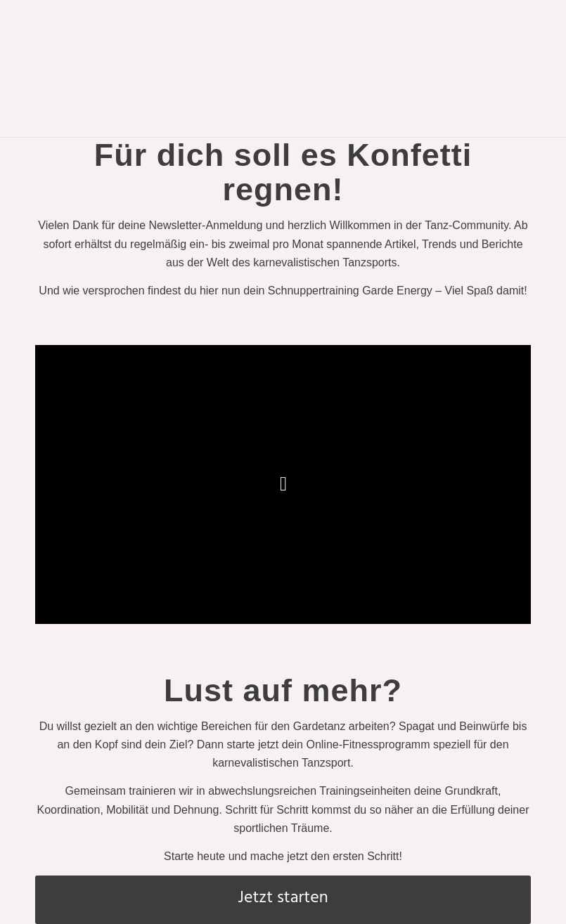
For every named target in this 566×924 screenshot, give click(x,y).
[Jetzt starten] (283, 900)
